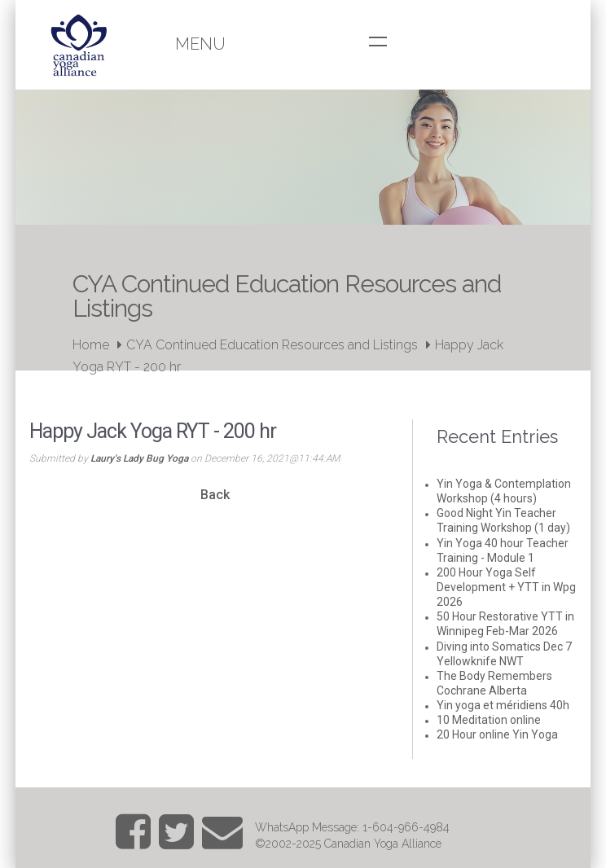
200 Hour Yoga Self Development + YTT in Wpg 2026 (506, 587)
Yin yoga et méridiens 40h (503, 705)
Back (215, 495)
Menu (200, 44)
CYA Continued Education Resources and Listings (272, 345)
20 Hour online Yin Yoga (497, 734)
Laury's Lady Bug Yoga (139, 458)
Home (91, 345)
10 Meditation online (489, 720)
